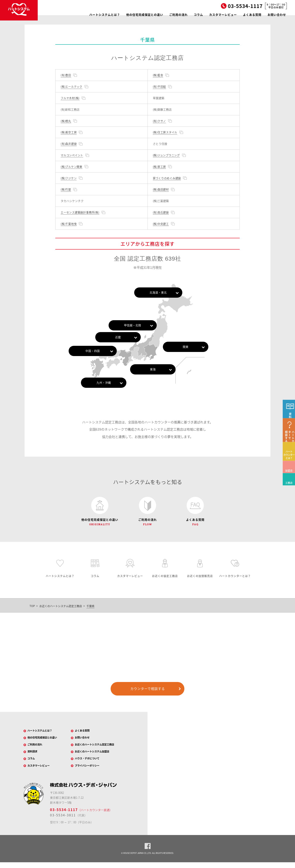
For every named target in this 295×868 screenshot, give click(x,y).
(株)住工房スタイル (165, 132)
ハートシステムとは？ (105, 15)
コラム (198, 15)
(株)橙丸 (66, 121)
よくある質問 (252, 15)
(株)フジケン (69, 178)
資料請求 (34, 756)
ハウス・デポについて (90, 763)
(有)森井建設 (69, 144)
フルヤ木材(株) (70, 98)
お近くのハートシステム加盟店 (96, 756)
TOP (32, 608)
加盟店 (288, 486)
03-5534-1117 (64, 815)
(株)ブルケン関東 (71, 167)
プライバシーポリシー (90, 771)
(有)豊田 (66, 75)
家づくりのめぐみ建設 (167, 178)
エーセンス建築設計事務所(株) (80, 212)
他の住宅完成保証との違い (145, 15)
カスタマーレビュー (223, 15)
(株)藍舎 (158, 75)
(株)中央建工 (161, 224)
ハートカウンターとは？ (289, 473)
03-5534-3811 (63, 821)
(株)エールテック (71, 86)
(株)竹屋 (66, 189)
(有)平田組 (159, 86)
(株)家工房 (159, 167)
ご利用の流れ (178, 15)
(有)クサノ (159, 121)
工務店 (288, 498)
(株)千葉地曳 (69, 224)
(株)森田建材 (161, 189)
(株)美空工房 (69, 132)
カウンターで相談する (148, 691)
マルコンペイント (72, 155)
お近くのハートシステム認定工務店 (61, 608)
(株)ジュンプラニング (166, 155)
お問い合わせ (277, 15)
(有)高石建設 (161, 212)
